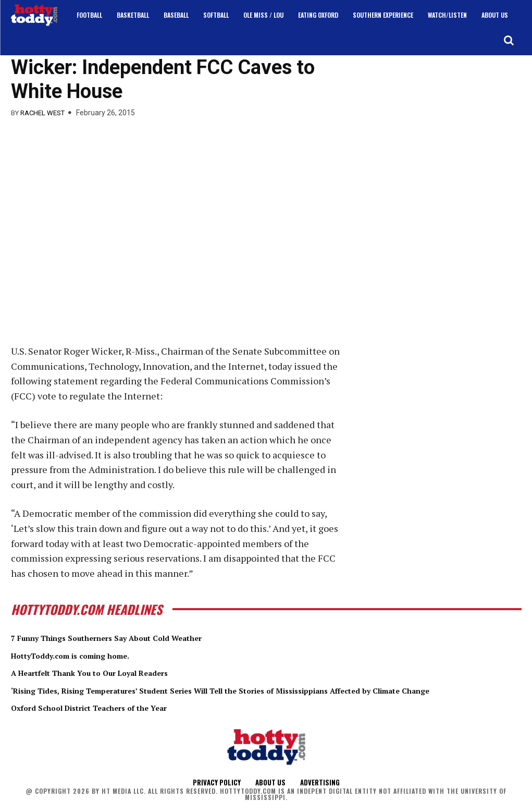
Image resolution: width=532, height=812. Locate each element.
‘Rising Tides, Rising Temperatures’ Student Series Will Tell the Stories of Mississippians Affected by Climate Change (265, 696)
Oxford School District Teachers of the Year (112, 719)
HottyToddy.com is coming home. (89, 655)
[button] (509, 40)
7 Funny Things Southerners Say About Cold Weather (135, 637)
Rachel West (42, 113)
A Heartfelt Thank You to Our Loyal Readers (114, 672)
